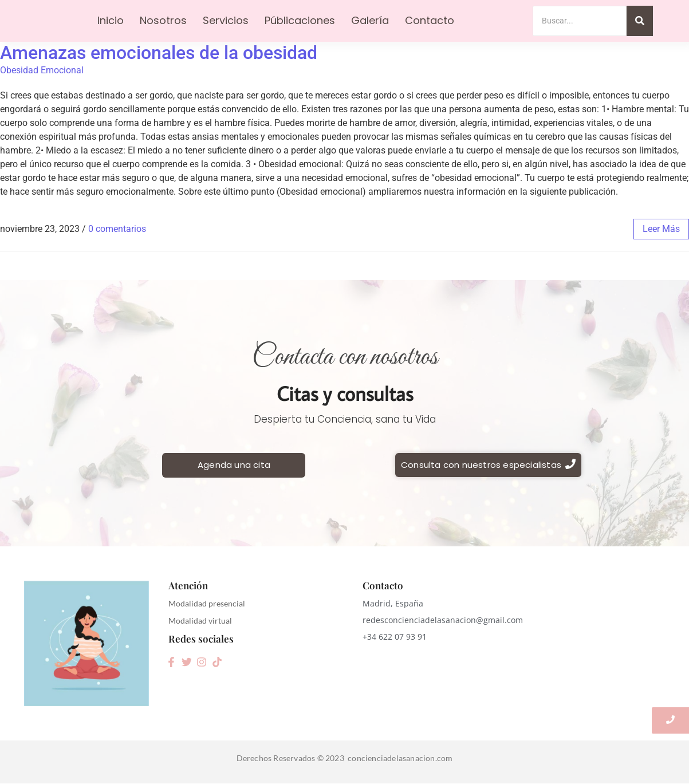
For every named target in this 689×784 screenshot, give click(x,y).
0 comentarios (117, 229)
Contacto (430, 20)
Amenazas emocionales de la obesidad (159, 53)
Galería (370, 20)
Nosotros (163, 20)
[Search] (580, 21)
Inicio (111, 20)
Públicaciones (300, 20)
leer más (661, 229)
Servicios (226, 20)
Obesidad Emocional (42, 70)
